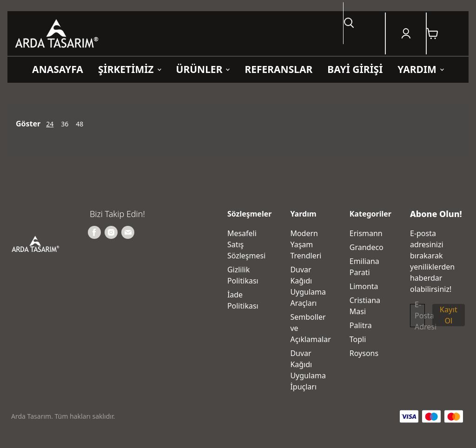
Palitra (361, 325)
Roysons (364, 353)
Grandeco (367, 247)
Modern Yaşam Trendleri (306, 244)
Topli (358, 339)
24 (50, 124)
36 (65, 124)
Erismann (366, 233)
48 (79, 124)
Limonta (364, 286)
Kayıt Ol (449, 315)
